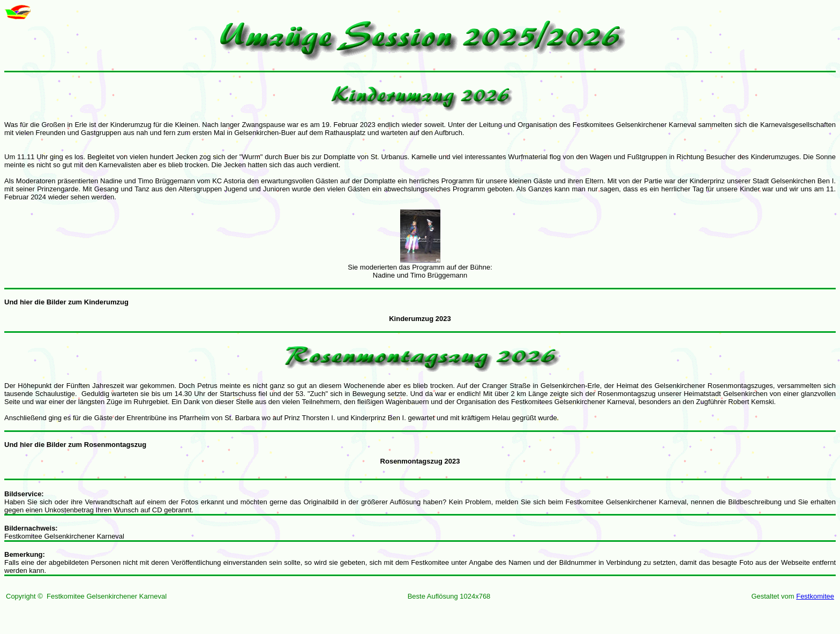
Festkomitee (815, 596)
